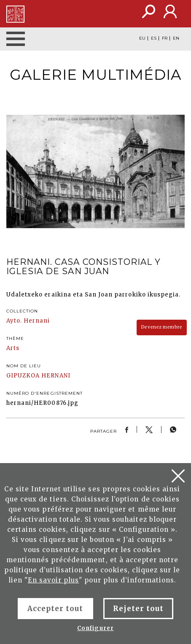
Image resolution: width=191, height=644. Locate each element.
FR (165, 38)
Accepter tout (55, 609)
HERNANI (56, 376)
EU (142, 38)
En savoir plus (54, 580)
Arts (13, 348)
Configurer (95, 628)
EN (176, 38)
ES (154, 38)
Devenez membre (162, 327)
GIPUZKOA (23, 376)
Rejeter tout (138, 609)
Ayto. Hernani (28, 321)
